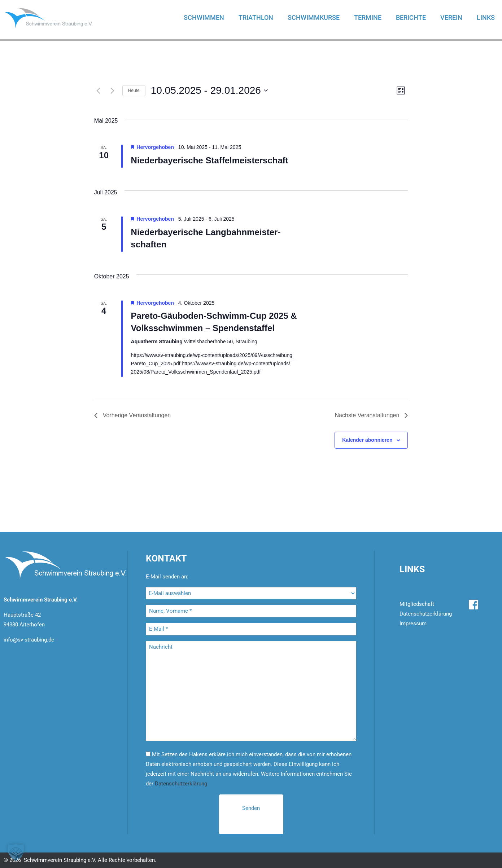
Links (486, 17)
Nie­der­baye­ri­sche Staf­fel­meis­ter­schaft (210, 160)
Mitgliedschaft (417, 604)
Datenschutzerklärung (181, 784)
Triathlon (256, 17)
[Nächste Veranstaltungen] (113, 91)
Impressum (413, 624)
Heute (134, 91)
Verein (451, 17)
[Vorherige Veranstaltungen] (99, 91)
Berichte (411, 17)
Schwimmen (204, 17)
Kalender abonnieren (367, 440)
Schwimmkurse (314, 17)
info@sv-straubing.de (29, 640)
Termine (368, 17)
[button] (16, 852)
